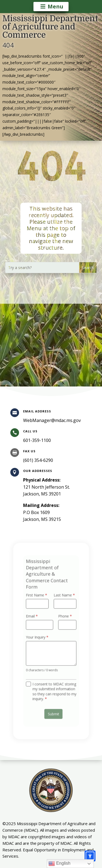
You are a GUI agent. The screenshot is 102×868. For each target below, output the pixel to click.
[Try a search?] (42, 268)
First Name (38, 600)
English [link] (59, 864)
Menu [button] (55, 6)
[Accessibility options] (90, 856)
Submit (53, 706)
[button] (88, 268)
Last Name (63, 600)
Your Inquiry (38, 637)
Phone (64, 619)
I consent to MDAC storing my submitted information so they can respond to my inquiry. (54, 686)
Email (34, 619)
